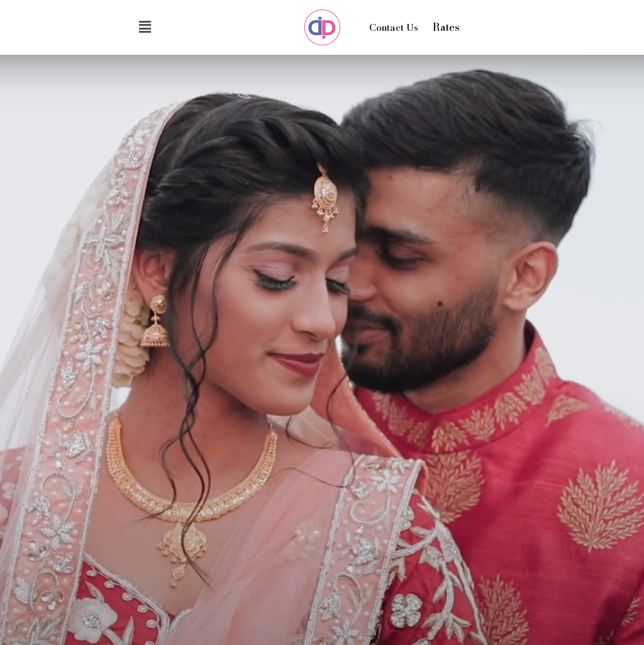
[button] (145, 27)
